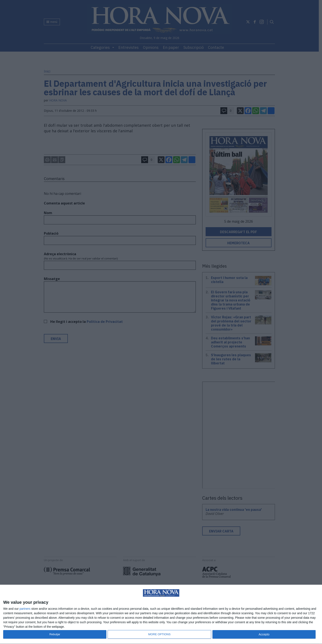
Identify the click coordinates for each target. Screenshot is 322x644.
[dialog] (161, 614)
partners (25, 609)
